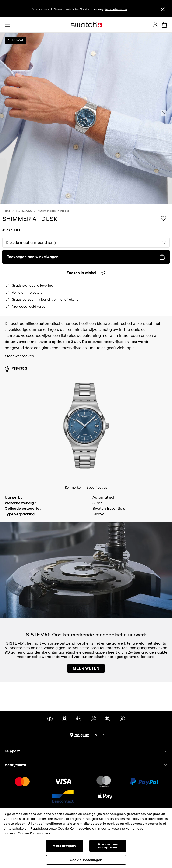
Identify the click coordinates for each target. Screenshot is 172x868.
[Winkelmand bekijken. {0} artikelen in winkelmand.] (164, 25)
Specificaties (97, 488)
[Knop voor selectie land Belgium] (80, 735)
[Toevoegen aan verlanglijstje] (163, 219)
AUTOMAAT (16, 40)
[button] (7, 25)
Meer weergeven (19, 356)
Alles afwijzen (64, 846)
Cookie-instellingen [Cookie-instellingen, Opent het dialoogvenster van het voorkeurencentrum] (86, 860)
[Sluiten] (163, 9)
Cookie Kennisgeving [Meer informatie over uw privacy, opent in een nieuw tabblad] (35, 834)
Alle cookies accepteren (108, 846)
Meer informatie (116, 10)
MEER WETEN (86, 668)
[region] (86, 260)
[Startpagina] (86, 25)
